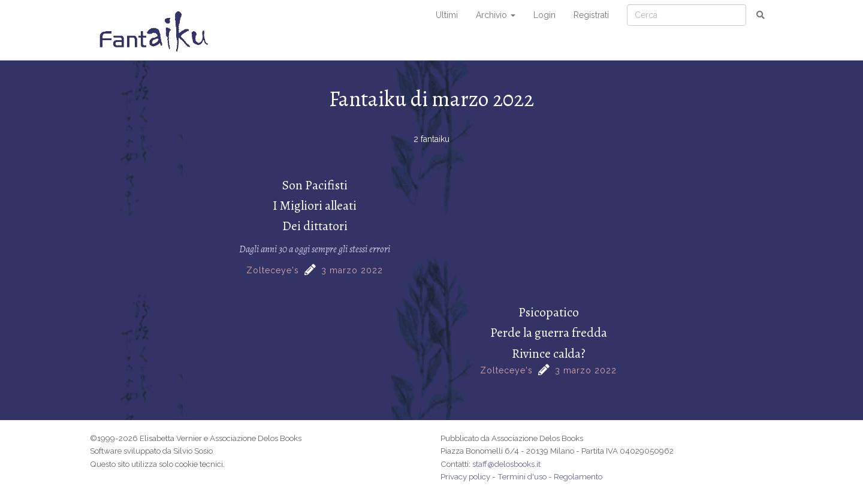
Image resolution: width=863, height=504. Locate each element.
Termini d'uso (522, 476)
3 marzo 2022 (352, 270)
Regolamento (578, 476)
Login (544, 15)
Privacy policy (465, 476)
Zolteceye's (273, 270)
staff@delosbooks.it (506, 464)
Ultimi (447, 15)
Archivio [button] (496, 15)
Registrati (591, 15)
